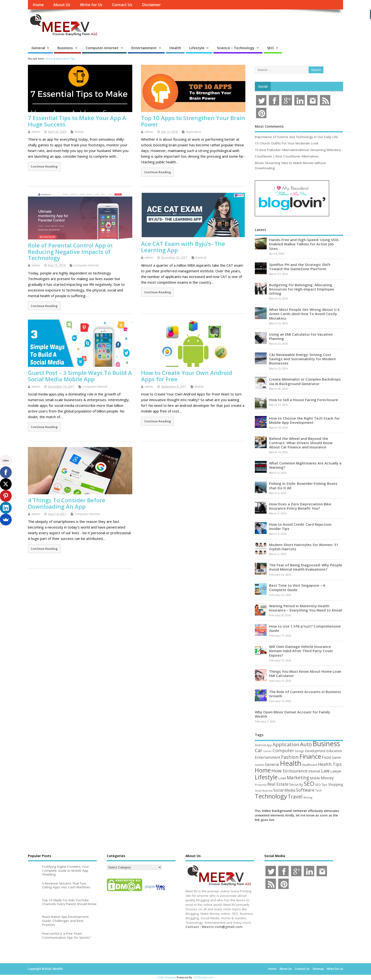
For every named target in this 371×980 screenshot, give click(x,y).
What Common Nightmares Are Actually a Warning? (305, 465)
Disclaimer (151, 5)
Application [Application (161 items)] (286, 744)
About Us (62, 5)
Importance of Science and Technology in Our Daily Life (296, 137)
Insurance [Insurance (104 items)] (298, 771)
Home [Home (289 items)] (263, 770)
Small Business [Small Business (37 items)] (264, 791)
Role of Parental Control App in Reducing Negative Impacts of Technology (70, 252)
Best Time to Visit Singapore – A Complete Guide (297, 587)
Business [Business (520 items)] (326, 744)
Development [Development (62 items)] (315, 751)
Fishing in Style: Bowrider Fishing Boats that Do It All (303, 486)
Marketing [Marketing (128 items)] (298, 778)
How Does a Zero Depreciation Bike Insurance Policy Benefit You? (300, 506)
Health (175, 48)
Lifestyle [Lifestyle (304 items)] (266, 777)
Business (65, 48)
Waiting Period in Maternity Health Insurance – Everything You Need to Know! (306, 608)
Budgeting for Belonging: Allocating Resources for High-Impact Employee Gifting (302, 289)
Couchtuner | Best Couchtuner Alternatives (287, 156)
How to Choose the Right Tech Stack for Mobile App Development (304, 420)
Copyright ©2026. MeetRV (45, 969)
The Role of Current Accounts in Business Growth (305, 694)
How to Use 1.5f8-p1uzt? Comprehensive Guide (305, 628)
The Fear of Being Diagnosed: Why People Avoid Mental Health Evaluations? (306, 567)
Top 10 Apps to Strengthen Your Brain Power (193, 121)
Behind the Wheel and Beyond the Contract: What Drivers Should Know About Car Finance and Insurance (301, 443)
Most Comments (269, 126)
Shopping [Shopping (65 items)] (336, 784)
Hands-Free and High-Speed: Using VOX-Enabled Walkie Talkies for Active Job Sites (304, 244)
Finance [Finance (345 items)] (310, 756)
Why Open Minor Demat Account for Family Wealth (292, 714)
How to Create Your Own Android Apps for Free (187, 376)
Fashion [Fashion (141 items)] (290, 757)
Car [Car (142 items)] (259, 750)
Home (38, 5)
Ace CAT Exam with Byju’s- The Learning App (183, 247)
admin (36, 132)
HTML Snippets (167, 977)
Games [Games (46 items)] (260, 765)
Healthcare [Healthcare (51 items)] (310, 765)
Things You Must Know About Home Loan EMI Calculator (305, 673)
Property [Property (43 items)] (261, 785)
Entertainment (144, 48)
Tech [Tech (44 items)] (318, 790)
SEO (270, 48)
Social (263, 87)
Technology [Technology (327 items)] (271, 796)
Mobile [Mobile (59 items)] (315, 778)
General (38, 48)
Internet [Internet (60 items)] (314, 771)
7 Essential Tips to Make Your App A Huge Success (77, 121)
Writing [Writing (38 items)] (308, 797)
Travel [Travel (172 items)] (295, 796)
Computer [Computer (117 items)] (283, 750)
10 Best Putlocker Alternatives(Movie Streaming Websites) (298, 150)
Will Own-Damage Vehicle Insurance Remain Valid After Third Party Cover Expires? (301, 651)
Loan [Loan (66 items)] (282, 778)
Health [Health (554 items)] (291, 763)
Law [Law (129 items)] (325, 771)
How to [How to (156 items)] (280, 771)
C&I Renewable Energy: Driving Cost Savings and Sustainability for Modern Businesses (302, 359)
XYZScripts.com (204, 977)
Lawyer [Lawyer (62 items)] (336, 771)
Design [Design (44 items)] (299, 751)
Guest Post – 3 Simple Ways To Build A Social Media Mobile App (80, 376)
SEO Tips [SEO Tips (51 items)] (321, 785)
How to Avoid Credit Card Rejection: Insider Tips (300, 526)
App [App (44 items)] (269, 745)
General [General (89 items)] (272, 764)
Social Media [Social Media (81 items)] (284, 790)
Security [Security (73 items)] (296, 784)
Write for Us (91, 5)
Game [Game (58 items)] (336, 757)
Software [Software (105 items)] (305, 790)
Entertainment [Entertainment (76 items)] (268, 757)
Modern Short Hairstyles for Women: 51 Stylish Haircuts (304, 547)
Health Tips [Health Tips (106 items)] (330, 764)
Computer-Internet (102, 48)
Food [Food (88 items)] (326, 757)
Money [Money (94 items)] (327, 778)
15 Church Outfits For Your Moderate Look (287, 143)
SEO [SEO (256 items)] (309, 783)
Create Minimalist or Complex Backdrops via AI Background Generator (305, 381)
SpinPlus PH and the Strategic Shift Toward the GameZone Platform (300, 267)
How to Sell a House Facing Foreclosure (303, 400)
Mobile (79, 132)
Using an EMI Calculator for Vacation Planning (301, 336)
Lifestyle (197, 48)
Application (193, 132)
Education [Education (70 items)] (334, 751)
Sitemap (318, 969)
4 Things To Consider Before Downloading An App (67, 503)
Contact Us (122, 5)
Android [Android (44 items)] (260, 745)
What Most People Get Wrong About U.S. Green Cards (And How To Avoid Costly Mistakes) (305, 314)
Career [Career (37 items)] (267, 751)
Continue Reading (44, 166)
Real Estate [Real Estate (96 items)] (278, 784)
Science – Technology (236, 48)
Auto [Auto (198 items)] (306, 744)
